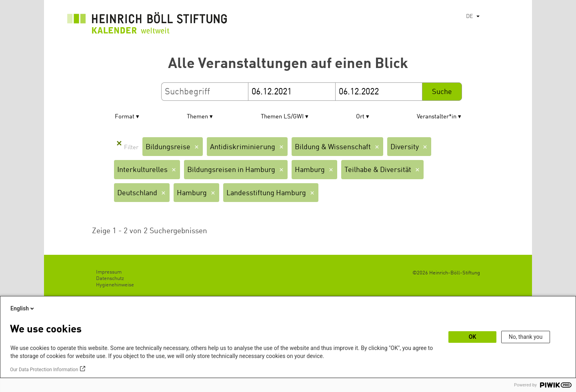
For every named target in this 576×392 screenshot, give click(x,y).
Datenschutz (110, 279)
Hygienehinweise (115, 285)
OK (473, 337)
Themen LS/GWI (282, 117)
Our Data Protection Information (44, 370)
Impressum (109, 272)
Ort (360, 117)
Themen (197, 117)
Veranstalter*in (437, 117)
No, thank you (526, 337)
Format (125, 117)
